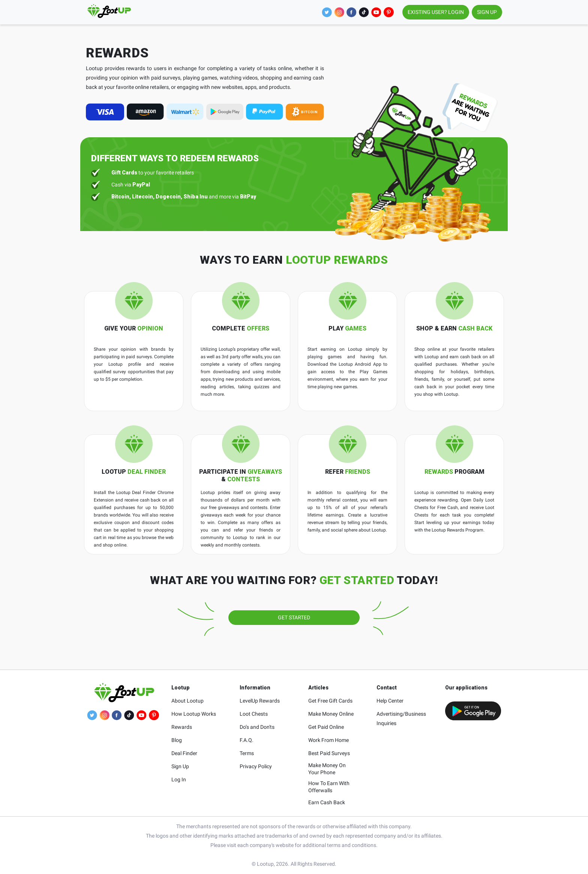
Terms (247, 753)
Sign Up (180, 766)
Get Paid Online (326, 727)
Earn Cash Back (327, 802)
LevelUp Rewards (260, 701)
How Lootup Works (194, 714)
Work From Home (328, 740)
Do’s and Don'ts (257, 727)
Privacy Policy (256, 766)
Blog (177, 740)
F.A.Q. (247, 740)
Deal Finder (184, 753)
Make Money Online (331, 714)
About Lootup (187, 701)
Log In (179, 779)
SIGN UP (487, 12)
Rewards (182, 727)
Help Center (390, 701)
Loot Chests (254, 714)
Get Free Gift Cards (330, 701)
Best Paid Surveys (329, 753)
